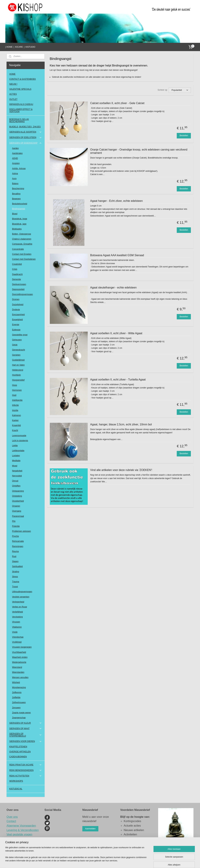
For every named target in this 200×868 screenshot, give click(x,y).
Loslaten (16, 456)
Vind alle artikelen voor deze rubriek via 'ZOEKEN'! (121, 470)
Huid (14, 395)
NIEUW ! (13, 84)
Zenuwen (16, 708)
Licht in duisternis (20, 441)
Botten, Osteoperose (22, 234)
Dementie (16, 279)
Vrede (15, 632)
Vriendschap (18, 637)
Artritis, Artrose (19, 168)
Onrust (15, 481)
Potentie (16, 526)
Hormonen (17, 390)
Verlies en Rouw (20, 607)
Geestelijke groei (20, 335)
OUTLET (13, 99)
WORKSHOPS (16, 781)
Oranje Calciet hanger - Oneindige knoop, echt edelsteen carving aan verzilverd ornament (139, 151)
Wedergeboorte (19, 662)
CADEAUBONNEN (18, 757)
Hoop (15, 385)
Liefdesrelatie (18, 451)
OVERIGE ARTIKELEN (20, 752)
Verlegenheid (18, 602)
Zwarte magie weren (21, 713)
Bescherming (18, 189)
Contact (11, 821)
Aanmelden (90, 829)
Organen (16, 506)
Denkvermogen (19, 284)
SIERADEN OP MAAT (26, 729)
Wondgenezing (19, 687)
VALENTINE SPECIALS (20, 89)
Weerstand (17, 667)
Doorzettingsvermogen (22, 294)
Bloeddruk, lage (19, 224)
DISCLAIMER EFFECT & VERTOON (21, 110)
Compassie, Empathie (22, 244)
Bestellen (184, 136)
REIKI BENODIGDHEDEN (26, 770)
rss (117, 862)
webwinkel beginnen (128, 862)
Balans (15, 184)
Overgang (17, 511)
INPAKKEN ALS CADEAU (21, 104)
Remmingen (18, 546)
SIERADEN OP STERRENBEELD (26, 735)
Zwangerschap (19, 718)
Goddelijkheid (18, 360)
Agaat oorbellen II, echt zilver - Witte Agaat (116, 333)
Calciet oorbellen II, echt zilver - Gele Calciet (117, 103)
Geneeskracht (19, 350)
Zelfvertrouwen (19, 702)
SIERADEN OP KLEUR (26, 723)
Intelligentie (17, 400)
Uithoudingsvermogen (22, 592)
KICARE (19, 47)
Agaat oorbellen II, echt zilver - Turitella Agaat (118, 380)
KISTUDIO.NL (16, 789)
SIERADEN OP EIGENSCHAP (26, 143)
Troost (15, 587)
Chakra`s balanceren (22, 239)
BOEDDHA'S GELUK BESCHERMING (19, 120)
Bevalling (16, 194)
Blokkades (17, 229)
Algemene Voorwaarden (21, 826)
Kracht (15, 430)
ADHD (15, 158)
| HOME (9, 47)
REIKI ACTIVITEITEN (26, 776)
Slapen (15, 561)
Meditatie (16, 461)
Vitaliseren (17, 627)
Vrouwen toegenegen (22, 647)
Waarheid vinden (20, 657)
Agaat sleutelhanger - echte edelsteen (114, 288)
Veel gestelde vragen (19, 834)
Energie (16, 325)
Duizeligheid (18, 305)
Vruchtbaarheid (19, 652)
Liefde (15, 446)
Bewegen (16, 199)
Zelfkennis (17, 692)
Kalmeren (16, 415)
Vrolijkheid (17, 642)
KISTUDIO (30, 47)
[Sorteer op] (180, 90)
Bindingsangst (19, 209)
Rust (14, 556)
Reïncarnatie (18, 541)
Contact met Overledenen (24, 259)
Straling (16, 572)
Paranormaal (18, 516)
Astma (15, 173)
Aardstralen (17, 153)
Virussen (16, 622)
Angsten (16, 163)
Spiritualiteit (17, 566)
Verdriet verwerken (21, 597)
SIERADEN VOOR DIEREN (26, 741)
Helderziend (18, 370)
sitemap (111, 862)
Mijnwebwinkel (155, 862)
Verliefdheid (17, 612)
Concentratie (18, 249)
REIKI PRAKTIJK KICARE (26, 765)
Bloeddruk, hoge (20, 219)
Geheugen (17, 340)
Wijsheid (16, 682)
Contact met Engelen (22, 254)
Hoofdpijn (16, 375)
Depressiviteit (18, 289)
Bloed (15, 214)
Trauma (16, 582)
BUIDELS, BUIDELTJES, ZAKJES (25, 127)
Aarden (15, 148)
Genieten (16, 355)
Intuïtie (15, 410)
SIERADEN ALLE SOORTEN (26, 132)
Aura (14, 179)
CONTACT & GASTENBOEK (23, 79)
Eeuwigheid (17, 320)
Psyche (15, 536)
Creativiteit (17, 264)
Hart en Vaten (18, 365)
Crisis (15, 269)
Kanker (15, 420)
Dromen (16, 299)
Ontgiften (16, 486)
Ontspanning (18, 491)
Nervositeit (17, 476)
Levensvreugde (19, 436)
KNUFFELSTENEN (18, 747)
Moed (15, 466)
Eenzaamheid (18, 315)
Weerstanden (18, 672)
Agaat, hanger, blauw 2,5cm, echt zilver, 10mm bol (121, 424)
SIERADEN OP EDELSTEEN (26, 138)
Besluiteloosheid (20, 204)
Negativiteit (17, 471)
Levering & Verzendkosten (23, 830)
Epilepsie (16, 330)
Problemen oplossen (21, 531)
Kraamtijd (16, 425)
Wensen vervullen (20, 677)
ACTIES (13, 94)
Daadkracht (17, 274)
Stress (15, 577)
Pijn (14, 521)
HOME (12, 74)
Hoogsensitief (18, 380)
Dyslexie (16, 310)
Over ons (12, 817)
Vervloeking (17, 617)
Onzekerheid (18, 501)
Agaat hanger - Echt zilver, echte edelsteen (117, 201)
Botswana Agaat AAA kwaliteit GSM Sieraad (117, 255)
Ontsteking (17, 496)
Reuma (15, 551)
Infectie (15, 405)
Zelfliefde (16, 697)
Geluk (15, 345)
